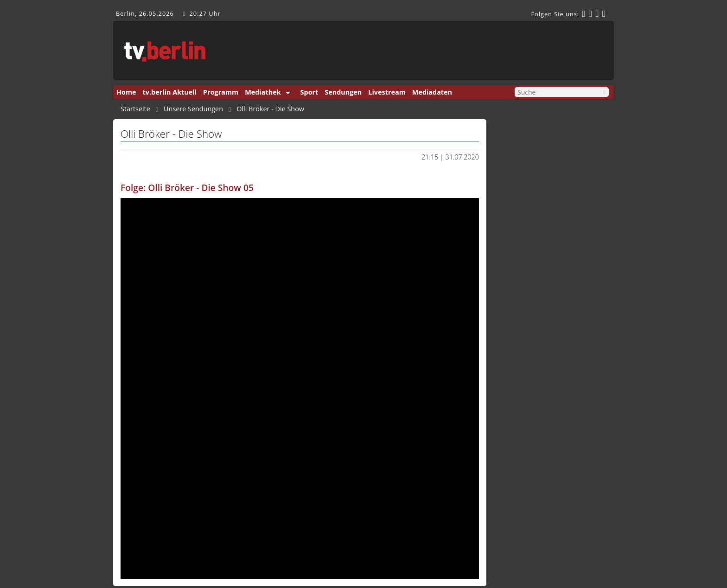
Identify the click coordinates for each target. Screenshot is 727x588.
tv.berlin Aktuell (170, 92)
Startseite (135, 109)
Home (126, 92)
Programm (221, 92)
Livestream (387, 92)
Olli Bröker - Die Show (270, 109)
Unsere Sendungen (193, 109)
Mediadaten (432, 92)
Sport (309, 92)
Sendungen (343, 92)
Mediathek (263, 92)
